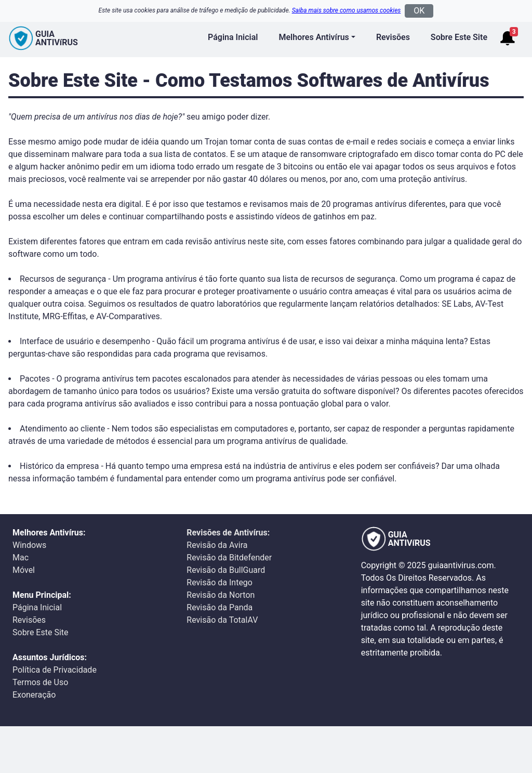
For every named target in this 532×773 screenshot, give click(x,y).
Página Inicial (233, 37)
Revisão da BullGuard (226, 570)
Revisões (393, 37)
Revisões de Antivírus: (228, 533)
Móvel (24, 570)
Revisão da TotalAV (222, 620)
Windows (29, 545)
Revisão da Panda (220, 607)
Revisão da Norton (221, 595)
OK (419, 11)
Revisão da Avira (217, 545)
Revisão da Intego (220, 582)
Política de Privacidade (55, 670)
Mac (21, 558)
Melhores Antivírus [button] (314, 37)
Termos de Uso (40, 682)
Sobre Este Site (459, 37)
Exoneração (34, 695)
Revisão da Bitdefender (229, 558)
